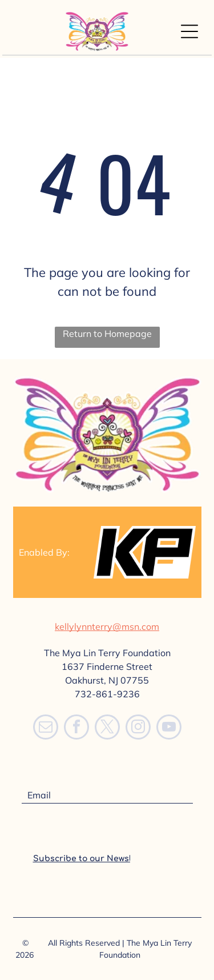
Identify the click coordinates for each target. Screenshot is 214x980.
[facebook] (76, 728)
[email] (46, 728)
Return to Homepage (107, 334)
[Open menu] (189, 31)
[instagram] (138, 728)
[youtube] (169, 728)
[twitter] (107, 728)
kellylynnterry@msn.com (107, 626)
